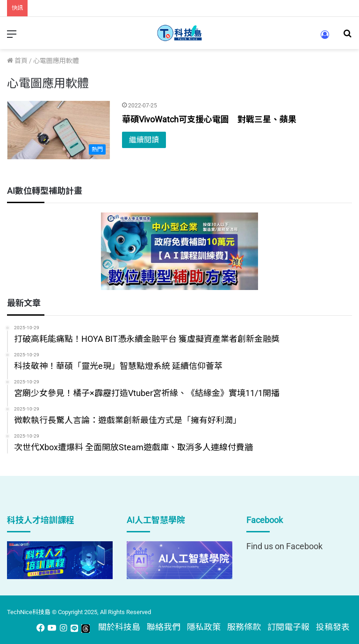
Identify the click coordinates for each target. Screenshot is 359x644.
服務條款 (244, 627)
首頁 (17, 61)
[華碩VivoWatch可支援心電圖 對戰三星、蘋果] (59, 130)
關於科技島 (119, 627)
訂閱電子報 (288, 627)
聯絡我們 (164, 627)
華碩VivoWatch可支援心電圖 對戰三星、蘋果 (209, 119)
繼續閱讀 (144, 140)
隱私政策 (204, 627)
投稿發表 (333, 627)
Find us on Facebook (284, 546)
